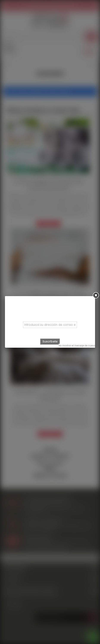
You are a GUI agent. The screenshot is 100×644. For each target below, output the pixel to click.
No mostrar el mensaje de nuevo (77, 346)
